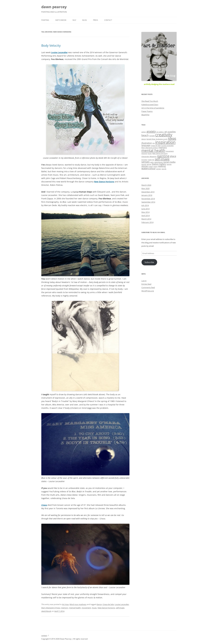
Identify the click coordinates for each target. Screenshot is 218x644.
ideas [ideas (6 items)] (172, 138)
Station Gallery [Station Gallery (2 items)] (159, 164)
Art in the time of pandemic (153, 108)
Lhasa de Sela (108, 604)
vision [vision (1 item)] (155, 166)
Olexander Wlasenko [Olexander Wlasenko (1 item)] (149, 157)
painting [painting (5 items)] (163, 156)
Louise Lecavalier (122, 604)
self (74, 20)
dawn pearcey (54, 7)
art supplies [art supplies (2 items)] (170, 132)
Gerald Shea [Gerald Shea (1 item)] (151, 139)
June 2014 (145, 209)
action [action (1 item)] (144, 132)
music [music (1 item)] (150, 153)
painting (45, 20)
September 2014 (148, 202)
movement (86, 608)
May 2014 (145, 212)
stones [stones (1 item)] (169, 164)
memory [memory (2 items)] (163, 147)
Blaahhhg (145, 115)
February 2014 (147, 222)
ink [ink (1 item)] (154, 143)
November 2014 (148, 199)
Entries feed (146, 284)
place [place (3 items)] (173, 156)
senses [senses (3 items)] (146, 162)
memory (65, 608)
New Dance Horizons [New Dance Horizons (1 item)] (160, 153)
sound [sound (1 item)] (144, 164)
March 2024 (146, 185)
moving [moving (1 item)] (144, 153)
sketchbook (61, 20)
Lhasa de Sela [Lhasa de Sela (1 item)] (156, 146)
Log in (144, 281)
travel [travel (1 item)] (151, 166)
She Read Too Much (150, 101)
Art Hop (65, 604)
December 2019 (148, 192)
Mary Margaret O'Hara (51, 608)
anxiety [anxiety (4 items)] (151, 131)
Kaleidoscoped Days (150, 105)
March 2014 (146, 219)
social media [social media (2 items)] (169, 162)
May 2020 (145, 188)
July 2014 (145, 205)
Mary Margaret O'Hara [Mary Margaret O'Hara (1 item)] (150, 148)
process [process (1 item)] (144, 160)
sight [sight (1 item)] (152, 162)
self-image (120, 608)
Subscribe (149, 262)
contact (108, 20)
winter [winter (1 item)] (159, 169)
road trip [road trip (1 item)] (151, 160)
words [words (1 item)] (164, 169)
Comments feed (148, 287)
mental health (75, 608)
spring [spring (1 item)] (149, 164)
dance (99, 604)
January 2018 (147, 195)
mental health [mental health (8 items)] (153, 150)
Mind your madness (78, 604)
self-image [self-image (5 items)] (162, 159)
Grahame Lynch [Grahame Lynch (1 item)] (162, 139)
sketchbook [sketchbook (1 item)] (158, 162)
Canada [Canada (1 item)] (152, 136)
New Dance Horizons (104, 182)
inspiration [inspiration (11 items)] (165, 142)
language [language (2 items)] (146, 145)
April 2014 (146, 216)
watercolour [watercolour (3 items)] (149, 168)
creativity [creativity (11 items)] (164, 135)
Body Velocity (51, 45)
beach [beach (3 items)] (145, 135)
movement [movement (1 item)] (170, 151)
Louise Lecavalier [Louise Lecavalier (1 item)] (167, 146)
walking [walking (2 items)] (162, 166)
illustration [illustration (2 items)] (147, 143)
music (94, 608)
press (96, 20)
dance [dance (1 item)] (144, 139)
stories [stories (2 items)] (145, 166)
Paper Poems (147, 111)
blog (85, 20)
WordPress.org (148, 291)
